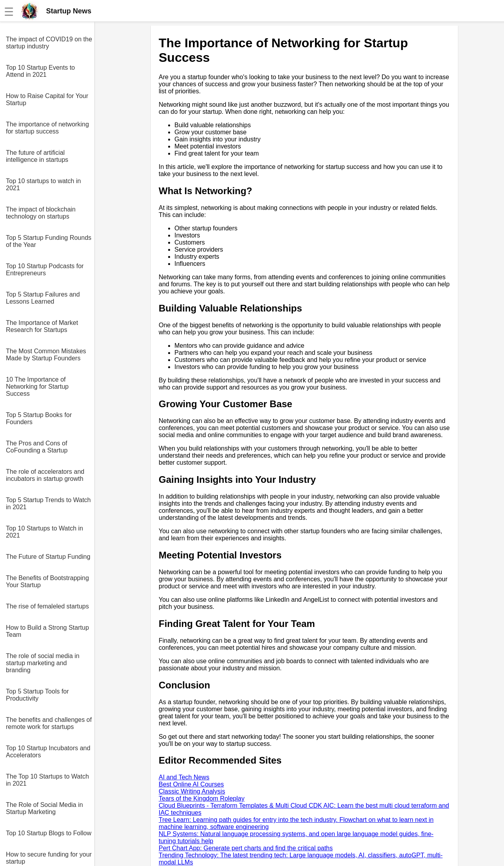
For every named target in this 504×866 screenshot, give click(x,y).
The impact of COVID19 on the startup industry (49, 43)
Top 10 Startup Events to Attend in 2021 (40, 71)
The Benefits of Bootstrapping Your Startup (47, 581)
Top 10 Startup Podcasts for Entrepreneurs (45, 270)
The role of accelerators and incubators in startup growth (45, 475)
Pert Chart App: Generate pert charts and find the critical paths (246, 848)
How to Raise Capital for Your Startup (47, 99)
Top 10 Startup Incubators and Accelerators (48, 752)
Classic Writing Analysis (192, 791)
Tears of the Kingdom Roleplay (202, 798)
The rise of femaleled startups (47, 606)
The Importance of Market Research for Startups (42, 326)
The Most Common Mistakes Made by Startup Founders (46, 355)
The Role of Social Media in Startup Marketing (44, 808)
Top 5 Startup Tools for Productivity (37, 695)
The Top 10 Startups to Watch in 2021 (47, 780)
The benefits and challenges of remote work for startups (49, 723)
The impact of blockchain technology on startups (41, 213)
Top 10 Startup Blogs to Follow (49, 833)
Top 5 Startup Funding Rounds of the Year (49, 241)
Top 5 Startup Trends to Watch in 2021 (48, 503)
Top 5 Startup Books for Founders (39, 418)
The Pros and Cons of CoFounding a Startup (37, 447)
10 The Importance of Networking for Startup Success (37, 387)
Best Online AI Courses (191, 784)
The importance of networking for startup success (47, 128)
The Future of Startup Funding (48, 557)
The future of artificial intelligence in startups (37, 156)
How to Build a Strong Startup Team (47, 631)
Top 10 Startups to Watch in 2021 (44, 532)
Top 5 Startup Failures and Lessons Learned (43, 298)
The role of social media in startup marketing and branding (43, 663)
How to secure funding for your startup (49, 858)
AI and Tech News (184, 777)
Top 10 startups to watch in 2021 (43, 185)
